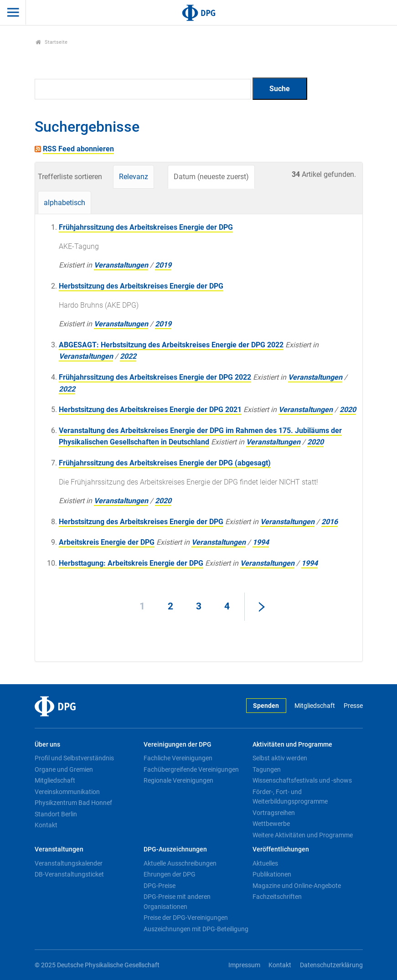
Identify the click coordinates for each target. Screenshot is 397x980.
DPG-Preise (160, 886)
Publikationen (272, 874)
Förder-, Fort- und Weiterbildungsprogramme (290, 797)
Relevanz (134, 177)
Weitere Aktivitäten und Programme (303, 835)
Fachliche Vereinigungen (178, 758)
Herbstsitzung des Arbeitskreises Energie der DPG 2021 (150, 410)
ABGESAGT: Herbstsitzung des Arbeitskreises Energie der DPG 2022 (171, 345)
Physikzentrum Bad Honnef (73, 803)
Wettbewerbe (271, 824)
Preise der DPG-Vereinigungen (186, 918)
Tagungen (267, 769)
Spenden (266, 706)
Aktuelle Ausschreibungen (180, 863)
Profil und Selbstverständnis (74, 758)
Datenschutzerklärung (331, 965)
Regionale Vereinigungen (178, 780)
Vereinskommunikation (67, 792)
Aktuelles (265, 863)
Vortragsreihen (274, 813)
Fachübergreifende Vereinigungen (191, 769)
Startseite (52, 42)
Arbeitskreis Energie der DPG (107, 542)
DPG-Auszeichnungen (175, 849)
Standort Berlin (56, 814)
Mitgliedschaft (315, 706)
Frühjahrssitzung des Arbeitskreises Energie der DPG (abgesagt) (165, 463)
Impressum (244, 965)
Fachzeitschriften (277, 897)
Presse (353, 706)
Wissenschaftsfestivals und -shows (302, 780)
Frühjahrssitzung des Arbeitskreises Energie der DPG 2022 (155, 377)
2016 (330, 522)
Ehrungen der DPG (170, 874)
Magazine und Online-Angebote (297, 886)
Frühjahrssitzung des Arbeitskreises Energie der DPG (146, 227)
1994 (261, 542)
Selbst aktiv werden (280, 758)
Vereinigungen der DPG (178, 745)
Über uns (47, 745)
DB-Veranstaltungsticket (69, 874)
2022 (128, 356)
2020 (348, 410)
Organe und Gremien (64, 769)
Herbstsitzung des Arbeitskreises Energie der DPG (141, 286)
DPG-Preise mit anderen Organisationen (177, 902)
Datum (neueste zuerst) (211, 177)
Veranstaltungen (121, 265)
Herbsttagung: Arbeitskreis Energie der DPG (131, 563)
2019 (163, 265)
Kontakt (46, 825)
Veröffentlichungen (281, 849)
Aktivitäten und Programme (292, 745)
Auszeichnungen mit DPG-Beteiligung (196, 929)
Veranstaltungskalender (69, 863)
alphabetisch (64, 203)
